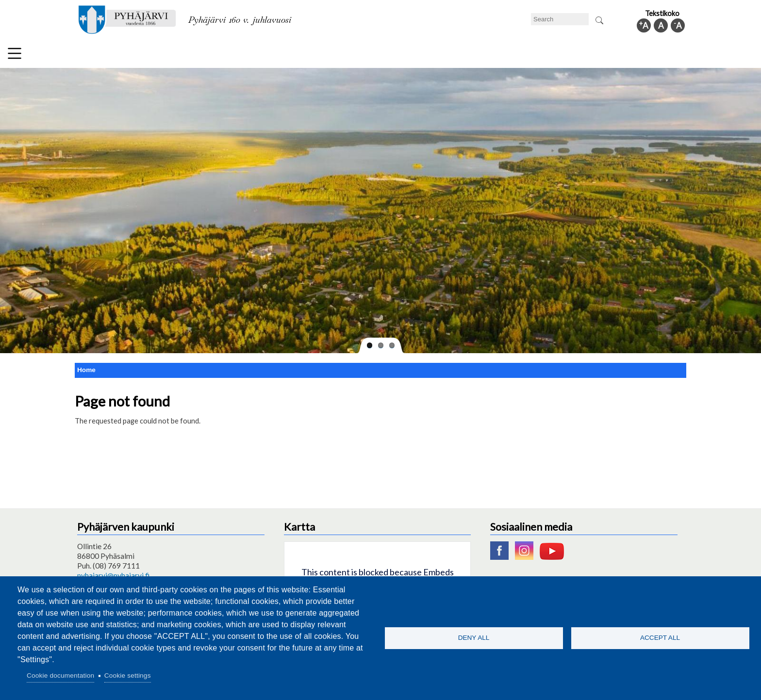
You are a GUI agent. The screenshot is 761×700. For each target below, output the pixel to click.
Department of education (225, 55)
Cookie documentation (60, 676)
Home (86, 366)
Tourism (428, 55)
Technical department (131, 55)
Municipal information (639, 55)
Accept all (660, 638)
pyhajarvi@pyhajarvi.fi (113, 571)
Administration (562, 55)
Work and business (489, 55)
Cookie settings (128, 676)
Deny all (474, 638)
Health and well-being (362, 55)
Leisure (297, 55)
